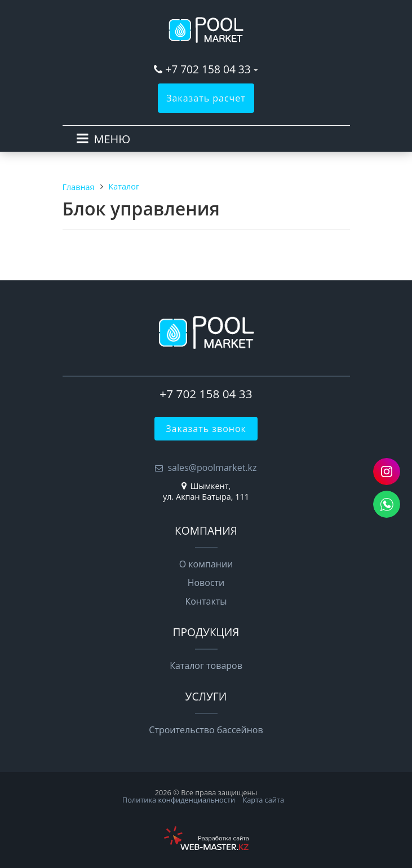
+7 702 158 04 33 (208, 69)
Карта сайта (263, 800)
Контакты (206, 601)
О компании (206, 564)
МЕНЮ (112, 139)
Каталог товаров (206, 666)
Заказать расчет (206, 98)
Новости (206, 583)
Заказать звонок (206, 429)
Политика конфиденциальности (179, 800)
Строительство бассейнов (206, 730)
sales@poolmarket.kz (212, 468)
